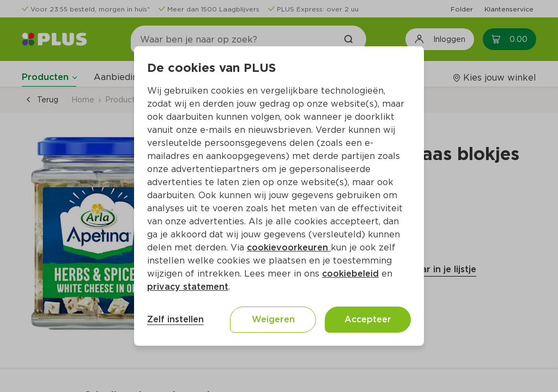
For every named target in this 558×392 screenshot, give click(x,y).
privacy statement (188, 287)
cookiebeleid (350, 274)
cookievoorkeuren (289, 247)
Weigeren (273, 319)
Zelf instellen (175, 319)
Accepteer (368, 319)
